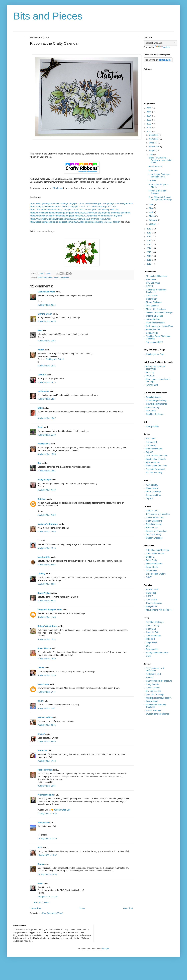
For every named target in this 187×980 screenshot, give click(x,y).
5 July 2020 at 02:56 (47, 565)
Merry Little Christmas (156, 309)
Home (82, 908)
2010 (149, 264)
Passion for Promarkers (157, 531)
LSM (148, 646)
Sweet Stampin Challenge (158, 714)
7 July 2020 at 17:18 (47, 761)
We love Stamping (154, 473)
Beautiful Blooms (154, 397)
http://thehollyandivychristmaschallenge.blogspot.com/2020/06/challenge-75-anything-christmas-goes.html (82, 203)
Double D (150, 557)
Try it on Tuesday (154, 534)
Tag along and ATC (155, 342)
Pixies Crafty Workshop (156, 466)
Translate (162, 47)
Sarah (40, 427)
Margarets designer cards (50, 610)
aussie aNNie (44, 557)
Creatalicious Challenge (157, 404)
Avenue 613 (151, 442)
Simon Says (151, 570)
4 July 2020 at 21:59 (47, 515)
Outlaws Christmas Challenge (159, 312)
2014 (149, 248)
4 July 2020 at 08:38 (47, 321)
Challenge (58, 188)
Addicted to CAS (153, 674)
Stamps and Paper (46, 292)
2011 (149, 260)
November (154, 139)
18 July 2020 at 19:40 (47, 839)
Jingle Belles (152, 643)
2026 (149, 108)
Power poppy (53, 277)
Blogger (105, 949)
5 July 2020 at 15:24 (47, 639)
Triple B (150, 498)
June (152, 204)
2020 (149, 132)
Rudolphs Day (152, 426)
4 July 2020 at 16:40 (47, 435)
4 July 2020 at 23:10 (47, 548)
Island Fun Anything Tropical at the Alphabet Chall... (160, 160)
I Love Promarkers (154, 564)
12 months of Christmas (157, 276)
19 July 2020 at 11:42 (47, 855)
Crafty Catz (151, 629)
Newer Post (36, 908)
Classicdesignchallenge (157, 401)
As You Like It (152, 590)
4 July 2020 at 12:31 (47, 366)
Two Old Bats (152, 385)
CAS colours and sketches (158, 514)
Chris (40, 408)
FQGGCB (150, 639)
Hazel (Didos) (44, 444)
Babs (40, 330)
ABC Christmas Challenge (158, 550)
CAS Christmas (153, 283)
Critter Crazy (152, 299)
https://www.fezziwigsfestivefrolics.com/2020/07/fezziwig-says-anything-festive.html (70, 219)
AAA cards (151, 439)
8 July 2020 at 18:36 (47, 786)
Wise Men (153, 170)
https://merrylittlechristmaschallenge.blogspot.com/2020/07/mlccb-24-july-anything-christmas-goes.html (80, 213)
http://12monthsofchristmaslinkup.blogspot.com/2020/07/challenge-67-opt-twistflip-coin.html (75, 210)
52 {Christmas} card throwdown (155, 670)
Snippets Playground (155, 469)
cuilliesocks (43, 391)
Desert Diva (42, 277)
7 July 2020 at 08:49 (47, 742)
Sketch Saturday (153, 711)
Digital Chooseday (154, 524)
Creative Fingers (153, 636)
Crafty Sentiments (154, 521)
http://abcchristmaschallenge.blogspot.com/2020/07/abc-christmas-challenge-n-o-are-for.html (75, 222)
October (153, 143)
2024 (149, 116)
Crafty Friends (152, 684)
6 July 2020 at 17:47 (47, 692)
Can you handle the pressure (159, 681)
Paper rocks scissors (155, 323)
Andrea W (42, 751)
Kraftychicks (152, 606)
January (153, 224)
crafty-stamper (44, 480)
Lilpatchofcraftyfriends (156, 459)
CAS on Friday (153, 626)
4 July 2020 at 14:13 (47, 382)
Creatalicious (152, 296)
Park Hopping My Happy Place (160, 326)
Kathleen (42, 499)
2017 (149, 237)
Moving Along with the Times (159, 610)
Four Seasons (152, 306)
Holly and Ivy (152, 528)
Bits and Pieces (48, 16)
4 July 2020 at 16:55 (47, 454)
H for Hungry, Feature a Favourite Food (159, 175)
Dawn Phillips (44, 593)
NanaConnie (43, 684)
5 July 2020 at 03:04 (47, 584)
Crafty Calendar (153, 688)
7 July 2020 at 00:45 (47, 725)
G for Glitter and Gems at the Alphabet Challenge (160, 198)
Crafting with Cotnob (55, 359)
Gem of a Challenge (155, 695)
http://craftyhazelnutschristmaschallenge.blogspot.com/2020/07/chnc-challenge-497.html (73, 207)
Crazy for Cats (153, 632)
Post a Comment (42, 903)
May (151, 208)
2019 (149, 229)
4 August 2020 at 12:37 (48, 897)
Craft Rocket (152, 600)
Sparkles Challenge (155, 414)
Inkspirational (152, 701)
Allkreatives (151, 280)
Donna (41, 864)
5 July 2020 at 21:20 (47, 675)
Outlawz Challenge (155, 316)
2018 (149, 233)
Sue (39, 463)
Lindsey (41, 574)
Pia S (40, 848)
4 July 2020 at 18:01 (47, 471)
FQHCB (150, 452)
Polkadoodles (152, 649)
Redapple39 (43, 823)
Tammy (41, 668)
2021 (149, 128)
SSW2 (149, 577)
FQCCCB (150, 376)
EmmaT (41, 734)
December (154, 135)
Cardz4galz (151, 593)
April (151, 212)
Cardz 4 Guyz (152, 511)
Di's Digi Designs (154, 691)
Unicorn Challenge (154, 538)
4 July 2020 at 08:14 (47, 305)
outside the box (153, 319)
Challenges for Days (155, 354)
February (153, 220)
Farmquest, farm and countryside (155, 368)
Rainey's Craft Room (47, 626)
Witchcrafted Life (46, 795)
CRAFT (149, 596)
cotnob (41, 350)
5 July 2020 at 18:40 (47, 659)
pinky (40, 701)
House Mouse (152, 488)
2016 (149, 240)
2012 (149, 256)
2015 (149, 244)
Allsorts (149, 678)
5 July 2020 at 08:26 (47, 601)
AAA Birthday (152, 485)
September (154, 147)
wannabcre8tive (45, 717)
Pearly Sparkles (153, 329)
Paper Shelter (152, 567)
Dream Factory (153, 407)
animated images (47, 231)
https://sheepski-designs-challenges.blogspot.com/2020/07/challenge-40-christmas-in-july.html (76, 216)
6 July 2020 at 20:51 (47, 709)
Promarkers (64, 277)
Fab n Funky (152, 560)
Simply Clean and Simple (157, 653)
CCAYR (150, 286)
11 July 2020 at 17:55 (47, 814)
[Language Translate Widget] (160, 43)
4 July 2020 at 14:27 (47, 399)
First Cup (150, 372)
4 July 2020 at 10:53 (47, 341)
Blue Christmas (155, 167)
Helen (40, 884)
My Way (152, 181)
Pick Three (151, 411)
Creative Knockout (154, 603)
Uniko (149, 656)
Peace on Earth (153, 462)
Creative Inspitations (155, 553)
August (153, 151)
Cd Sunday (151, 445)
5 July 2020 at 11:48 (47, 617)
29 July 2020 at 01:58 (47, 875)
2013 (149, 252)
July (151, 154)
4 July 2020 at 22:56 (47, 532)
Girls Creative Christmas (157, 456)
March (152, 216)
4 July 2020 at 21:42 (47, 490)
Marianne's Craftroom (48, 524)
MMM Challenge (153, 492)
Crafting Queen (45, 314)
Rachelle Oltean (45, 770)
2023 (149, 120)
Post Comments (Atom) (53, 913)
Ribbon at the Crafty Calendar (158, 192)
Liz (39, 541)
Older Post (128, 908)
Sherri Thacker (45, 648)
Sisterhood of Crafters (156, 574)
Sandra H (42, 375)
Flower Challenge (154, 302)
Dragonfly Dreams (154, 449)
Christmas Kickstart (155, 517)
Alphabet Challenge (155, 622)
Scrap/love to (152, 333)
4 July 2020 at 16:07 (47, 418)
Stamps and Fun (153, 495)
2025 (149, 112)
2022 (149, 124)
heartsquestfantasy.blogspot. (159, 698)
